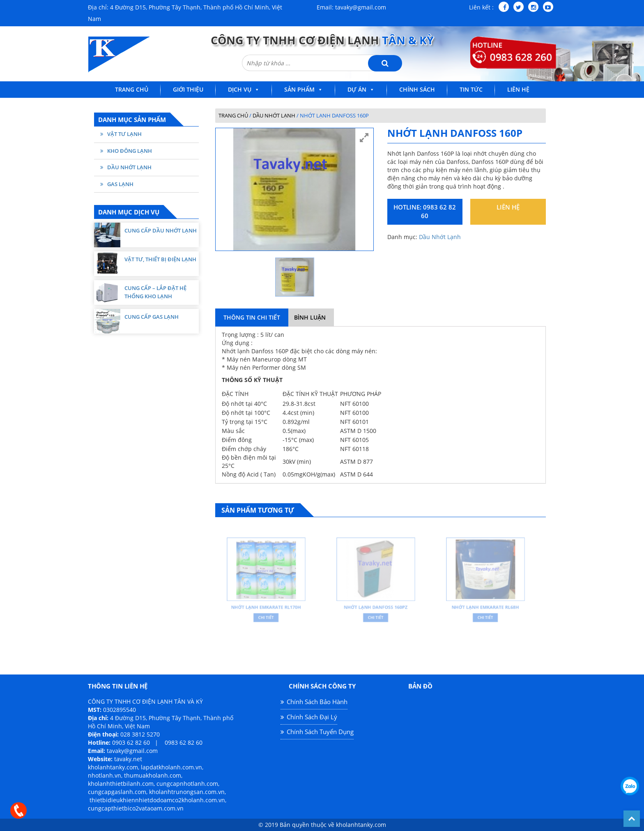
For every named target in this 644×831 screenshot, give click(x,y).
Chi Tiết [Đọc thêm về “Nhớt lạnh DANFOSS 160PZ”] (376, 612)
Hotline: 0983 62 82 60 (425, 211)
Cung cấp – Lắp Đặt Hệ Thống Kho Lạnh (155, 292)
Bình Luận (310, 317)
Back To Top (632, 819)
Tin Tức (471, 89)
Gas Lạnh (120, 184)
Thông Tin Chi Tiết (252, 317)
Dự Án (357, 89)
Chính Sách (417, 89)
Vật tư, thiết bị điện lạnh (160, 259)
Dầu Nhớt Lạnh (129, 167)
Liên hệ (508, 207)
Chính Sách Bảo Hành (317, 702)
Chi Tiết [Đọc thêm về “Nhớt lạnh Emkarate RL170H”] (266, 612)
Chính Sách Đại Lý (312, 717)
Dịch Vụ (240, 89)
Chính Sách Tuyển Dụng (320, 732)
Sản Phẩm (299, 89)
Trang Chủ (132, 89)
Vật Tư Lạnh (124, 134)
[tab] (252, 318)
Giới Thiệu (188, 89)
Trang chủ (233, 115)
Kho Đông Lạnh (130, 151)
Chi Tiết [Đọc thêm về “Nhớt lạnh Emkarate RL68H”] (485, 612)
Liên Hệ (518, 89)
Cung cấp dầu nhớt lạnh (161, 230)
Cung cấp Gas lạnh (152, 317)
